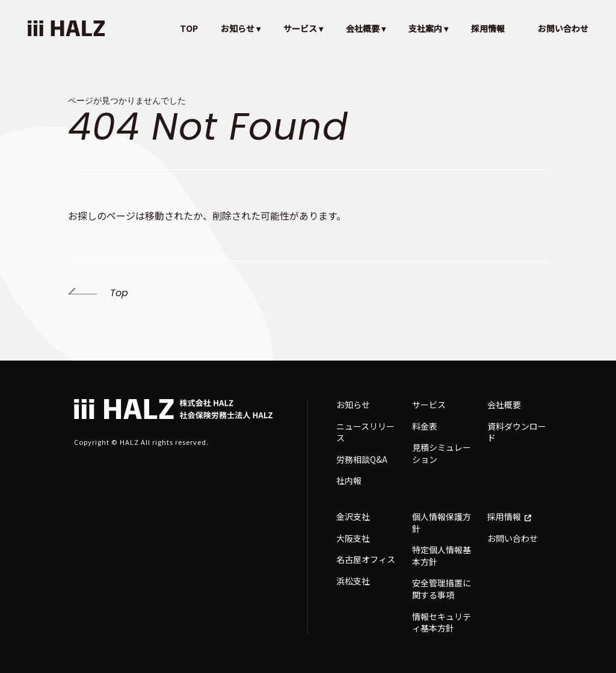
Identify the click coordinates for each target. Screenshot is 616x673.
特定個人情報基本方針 (442, 556)
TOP (189, 28)
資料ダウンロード (517, 432)
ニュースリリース (365, 432)
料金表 (425, 426)
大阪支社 (353, 538)
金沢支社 (353, 516)
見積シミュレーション (442, 453)
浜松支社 (353, 581)
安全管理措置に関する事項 (442, 589)
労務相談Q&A (362, 459)
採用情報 (488, 28)
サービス (429, 405)
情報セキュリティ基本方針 (442, 622)
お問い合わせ (563, 28)
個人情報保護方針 (442, 523)
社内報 (349, 480)
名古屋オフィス (366, 559)
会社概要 (504, 405)
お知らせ (353, 405)
